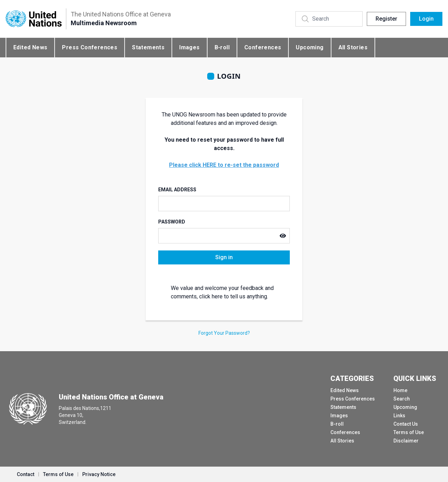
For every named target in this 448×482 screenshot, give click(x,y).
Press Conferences (90, 47)
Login (426, 19)
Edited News (30, 47)
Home (400, 390)
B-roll (222, 47)
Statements (148, 47)
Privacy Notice (99, 474)
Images (189, 47)
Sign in (224, 257)
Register (386, 19)
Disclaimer (406, 441)
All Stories (353, 47)
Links (399, 416)
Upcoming (310, 47)
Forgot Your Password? (224, 333)
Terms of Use (409, 432)
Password (172, 222)
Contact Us (406, 424)
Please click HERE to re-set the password (224, 165)
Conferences (263, 47)
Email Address (177, 190)
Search (402, 399)
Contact (26, 474)
